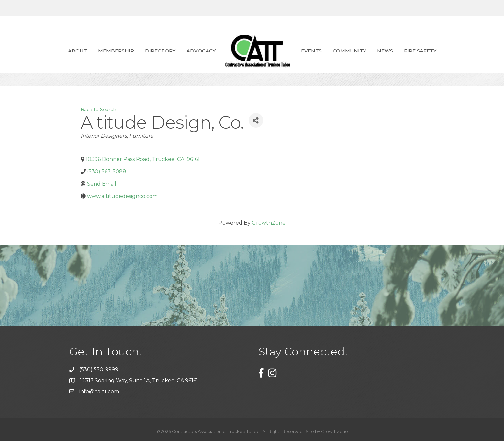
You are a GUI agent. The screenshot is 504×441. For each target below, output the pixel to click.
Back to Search (98, 110)
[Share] (256, 120)
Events (311, 51)
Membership (116, 51)
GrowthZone (269, 223)
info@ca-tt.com (99, 392)
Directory (160, 51)
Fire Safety (420, 51)
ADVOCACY (201, 51)
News (385, 51)
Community (349, 51)
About (78, 51)
